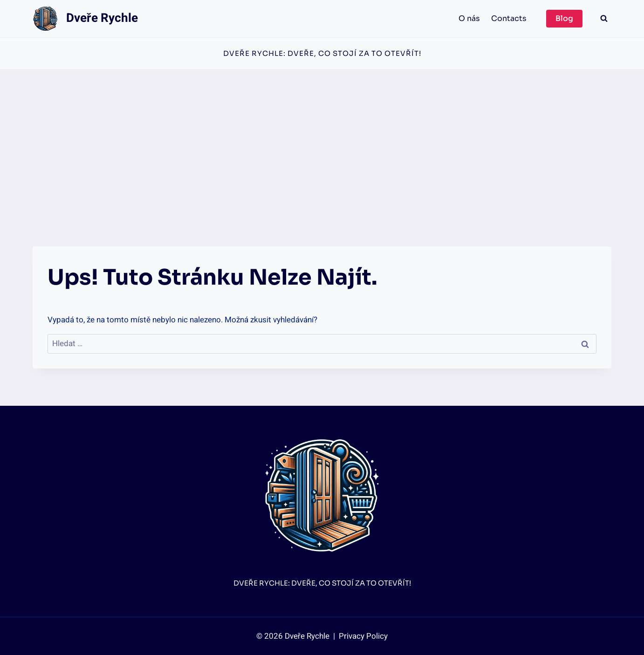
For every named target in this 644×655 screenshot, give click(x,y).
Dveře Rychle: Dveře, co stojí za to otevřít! (322, 53)
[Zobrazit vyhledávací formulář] (604, 19)
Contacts (509, 18)
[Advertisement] (322, 139)
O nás (469, 18)
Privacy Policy (362, 636)
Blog (564, 18)
